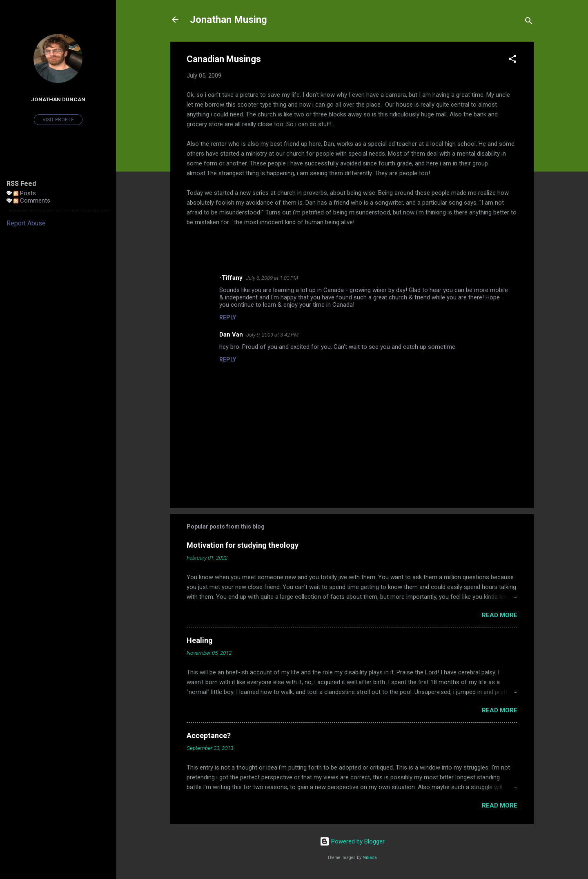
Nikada (370, 858)
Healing (200, 640)
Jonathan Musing (228, 20)
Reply (228, 317)
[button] (512, 60)
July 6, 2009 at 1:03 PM (272, 278)
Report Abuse (26, 223)
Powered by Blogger (352, 841)
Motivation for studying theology (243, 545)
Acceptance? (209, 735)
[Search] (529, 22)
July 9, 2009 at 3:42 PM (272, 335)
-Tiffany (231, 278)
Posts (25, 193)
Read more (500, 615)
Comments (32, 201)
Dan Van (231, 335)
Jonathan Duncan (58, 99)
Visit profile (58, 120)
